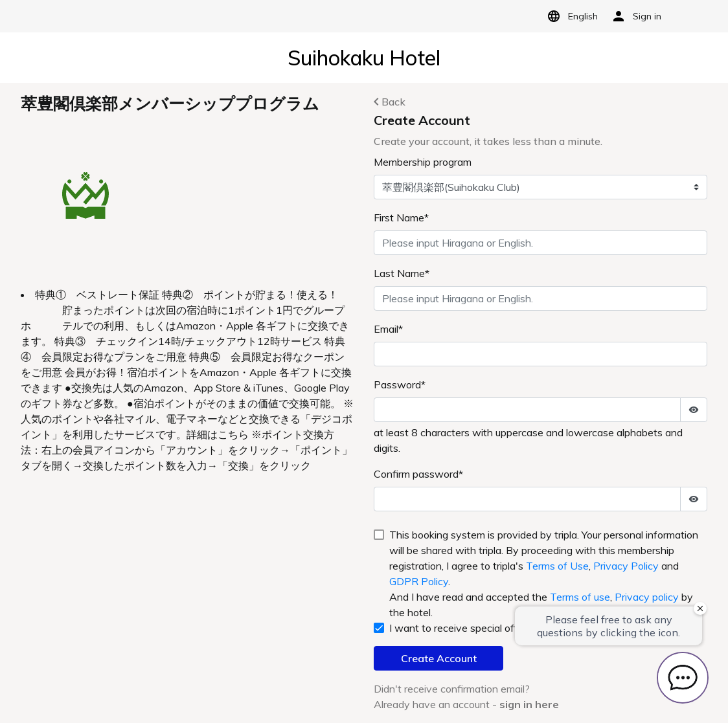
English (570, 16)
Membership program (423, 162)
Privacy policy (647, 597)
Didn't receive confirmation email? (452, 689)
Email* (388, 329)
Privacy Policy (626, 566)
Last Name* (402, 273)
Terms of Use (557, 566)
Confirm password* (418, 474)
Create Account (439, 658)
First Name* (401, 217)
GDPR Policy (419, 581)
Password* (400, 384)
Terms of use (580, 597)
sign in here (529, 704)
